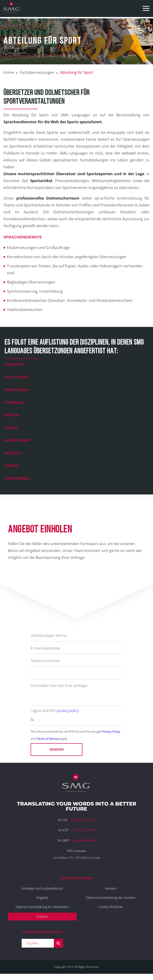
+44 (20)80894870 (83, 840)
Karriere (111, 888)
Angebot (42, 898)
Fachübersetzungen (37, 72)
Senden (56, 749)
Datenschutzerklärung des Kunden (111, 898)
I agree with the (55, 711)
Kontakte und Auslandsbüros (42, 888)
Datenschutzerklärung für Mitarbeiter (42, 907)
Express (42, 916)
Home (9, 72)
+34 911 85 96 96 (83, 830)
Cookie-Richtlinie (111, 907)
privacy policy (68, 711)
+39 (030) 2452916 (82, 820)
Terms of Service (48, 739)
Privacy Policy (111, 731)
